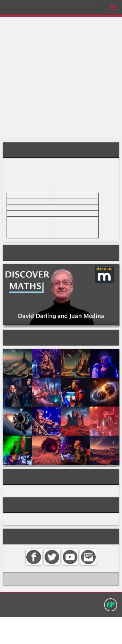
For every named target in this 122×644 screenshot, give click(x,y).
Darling (23, 9)
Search (63, 627)
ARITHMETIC (22, 511)
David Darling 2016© (61, 634)
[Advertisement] (61, 78)
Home (22, 627)
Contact (42, 627)
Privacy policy (91, 627)
